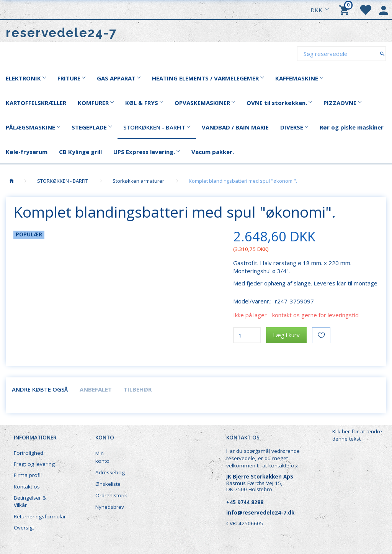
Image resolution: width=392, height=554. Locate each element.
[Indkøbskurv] (345, 10)
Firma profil (28, 475)
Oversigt (24, 528)
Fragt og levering (34, 464)
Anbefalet (96, 389)
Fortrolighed (29, 453)
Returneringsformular (39, 516)
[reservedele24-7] (61, 33)
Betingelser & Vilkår (30, 501)
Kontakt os (27, 487)
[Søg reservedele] (382, 53)
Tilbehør (138, 389)
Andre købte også (40, 389)
